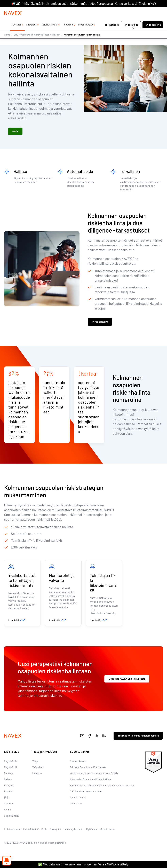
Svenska (8, 807)
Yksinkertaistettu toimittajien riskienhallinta (22, 583)
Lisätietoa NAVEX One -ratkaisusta (127, 682)
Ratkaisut (31, 31)
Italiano (8, 783)
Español (8, 795)
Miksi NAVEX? (86, 31)
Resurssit (68, 31)
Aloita (15, 132)
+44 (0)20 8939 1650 (131, 11)
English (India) (11, 819)
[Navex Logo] (13, 20)
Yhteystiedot (112, 32)
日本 (6, 801)
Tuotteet (16, 31)
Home (7, 41)
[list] (155, 11)
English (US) (10, 764)
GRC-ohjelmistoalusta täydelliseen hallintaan (37, 41)
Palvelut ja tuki (50, 31)
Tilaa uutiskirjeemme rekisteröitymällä (138, 739)
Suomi (7, 813)
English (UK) (10, 771)
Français (9, 789)
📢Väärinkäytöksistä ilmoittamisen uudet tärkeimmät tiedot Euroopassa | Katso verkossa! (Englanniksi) (83, 3)
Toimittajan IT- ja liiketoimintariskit (103, 585)
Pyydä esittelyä (153, 32)
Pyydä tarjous (131, 32)
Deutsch (8, 777)
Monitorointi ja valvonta (62, 580)
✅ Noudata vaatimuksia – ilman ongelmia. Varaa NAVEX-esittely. (83, 864)
